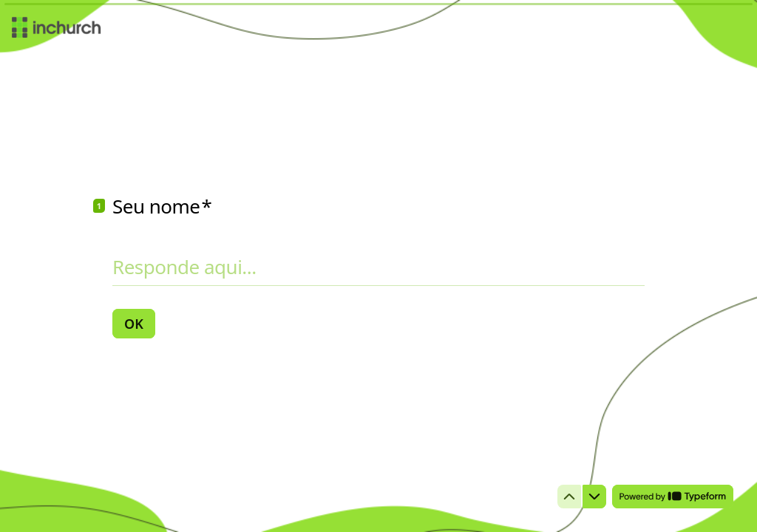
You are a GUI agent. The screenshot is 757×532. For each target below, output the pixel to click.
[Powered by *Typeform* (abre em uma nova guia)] (673, 497)
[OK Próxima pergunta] (134, 324)
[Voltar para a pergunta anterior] (569, 497)
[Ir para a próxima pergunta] (594, 497)
